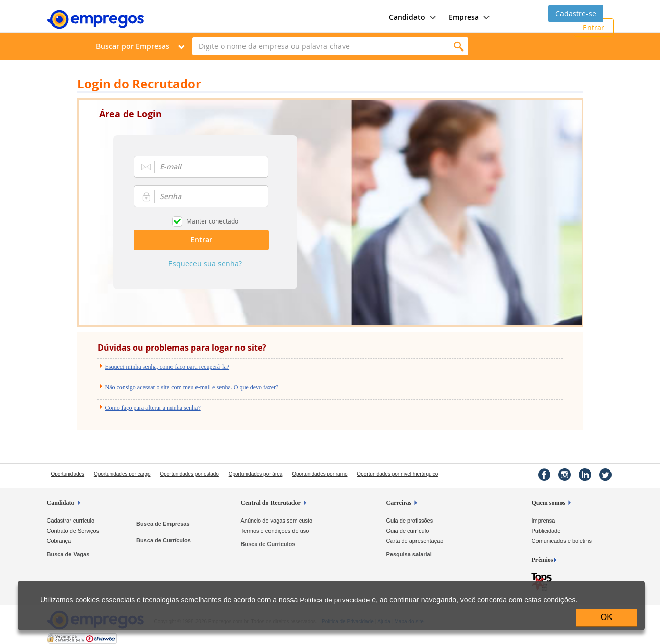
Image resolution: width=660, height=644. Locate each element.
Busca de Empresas (163, 524)
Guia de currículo (407, 531)
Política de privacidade (335, 600)
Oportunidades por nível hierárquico (397, 474)
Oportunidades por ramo (320, 474)
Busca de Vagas (68, 554)
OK (607, 617)
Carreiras (399, 503)
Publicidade (546, 531)
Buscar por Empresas (133, 46)
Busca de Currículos (164, 540)
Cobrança (59, 541)
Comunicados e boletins (561, 541)
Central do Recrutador (270, 503)
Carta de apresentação (414, 541)
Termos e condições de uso (275, 531)
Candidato (61, 503)
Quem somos (548, 503)
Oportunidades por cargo (122, 474)
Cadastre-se (576, 14)
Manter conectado (212, 221)
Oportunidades (68, 474)
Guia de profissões (409, 521)
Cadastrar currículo (71, 521)
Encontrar (459, 46)
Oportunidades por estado (189, 474)
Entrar (594, 27)
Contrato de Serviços (73, 531)
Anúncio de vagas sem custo (276, 521)
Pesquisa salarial (409, 554)
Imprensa (543, 521)
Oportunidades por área (256, 474)
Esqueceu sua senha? (205, 264)
